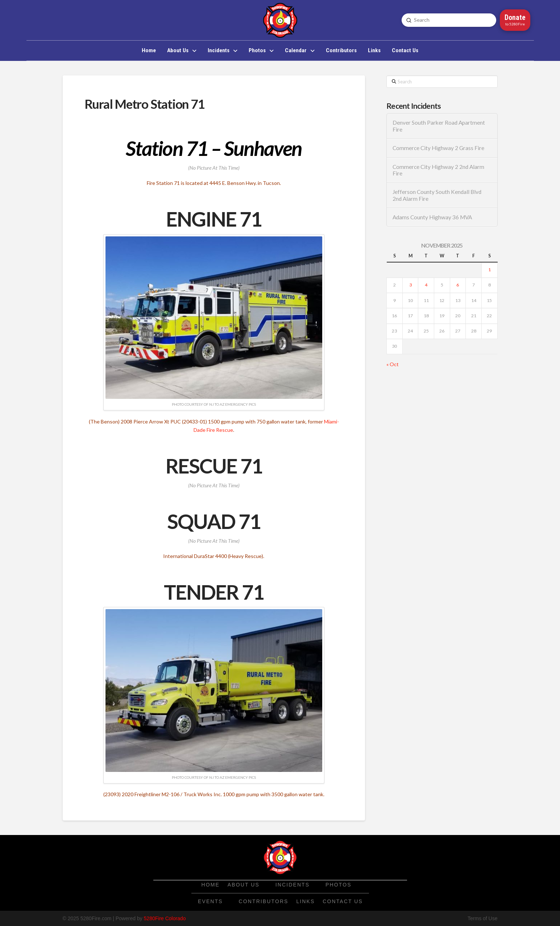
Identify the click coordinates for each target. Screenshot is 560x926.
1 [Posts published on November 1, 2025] (490, 270)
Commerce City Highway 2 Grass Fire (438, 148)
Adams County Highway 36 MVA (432, 217)
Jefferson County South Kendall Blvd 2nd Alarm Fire (437, 195)
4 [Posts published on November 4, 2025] (426, 285)
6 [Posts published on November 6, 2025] (458, 285)
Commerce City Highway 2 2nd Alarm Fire (438, 170)
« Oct (393, 364)
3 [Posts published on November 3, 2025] (410, 285)
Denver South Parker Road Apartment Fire (439, 126)
